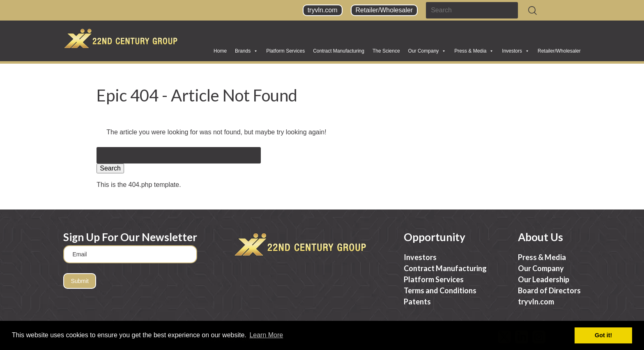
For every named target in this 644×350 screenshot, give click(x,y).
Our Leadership (544, 279)
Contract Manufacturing (339, 51)
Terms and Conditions (440, 290)
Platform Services (285, 51)
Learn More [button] (266, 335)
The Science (386, 51)
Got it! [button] (603, 335)
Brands (246, 51)
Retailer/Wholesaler (384, 10)
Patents (417, 302)
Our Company (427, 51)
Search (110, 168)
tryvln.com (323, 10)
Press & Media (474, 51)
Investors (516, 51)
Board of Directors (549, 290)
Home (220, 51)
